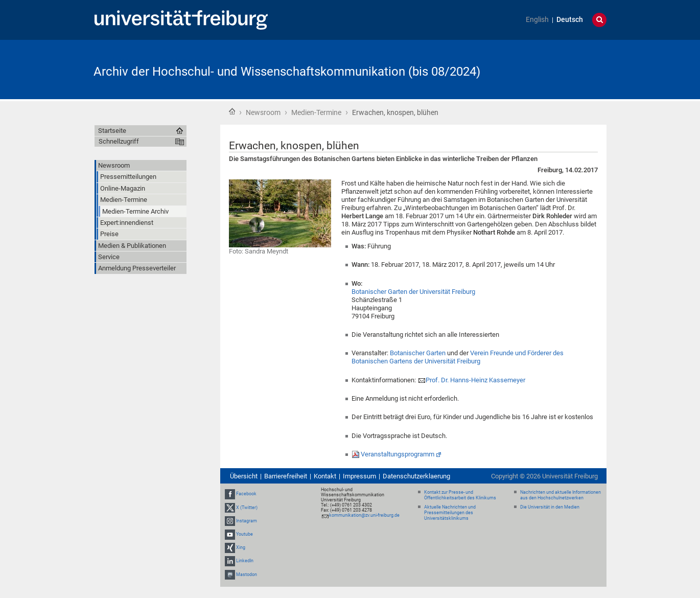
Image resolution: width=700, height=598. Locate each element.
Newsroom (263, 112)
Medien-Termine (316, 112)
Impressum (359, 476)
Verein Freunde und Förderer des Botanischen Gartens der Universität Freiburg (458, 357)
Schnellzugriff (119, 141)
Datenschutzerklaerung (416, 476)
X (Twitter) (247, 508)
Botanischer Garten (418, 353)
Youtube (244, 534)
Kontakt (325, 476)
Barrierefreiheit (286, 476)
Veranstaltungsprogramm (398, 454)
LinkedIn (245, 561)
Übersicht (244, 476)
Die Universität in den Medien (550, 507)
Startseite (232, 111)
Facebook (246, 494)
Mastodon (247, 574)
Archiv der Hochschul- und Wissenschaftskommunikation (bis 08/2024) (287, 72)
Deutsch (570, 20)
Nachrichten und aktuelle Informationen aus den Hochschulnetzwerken (561, 495)
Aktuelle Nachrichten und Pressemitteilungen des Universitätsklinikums (450, 513)
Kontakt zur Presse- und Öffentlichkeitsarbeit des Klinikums (460, 495)
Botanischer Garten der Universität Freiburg (413, 292)
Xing (241, 547)
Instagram (247, 521)
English (537, 20)
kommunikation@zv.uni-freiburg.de (364, 515)
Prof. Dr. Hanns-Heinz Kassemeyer (475, 380)
